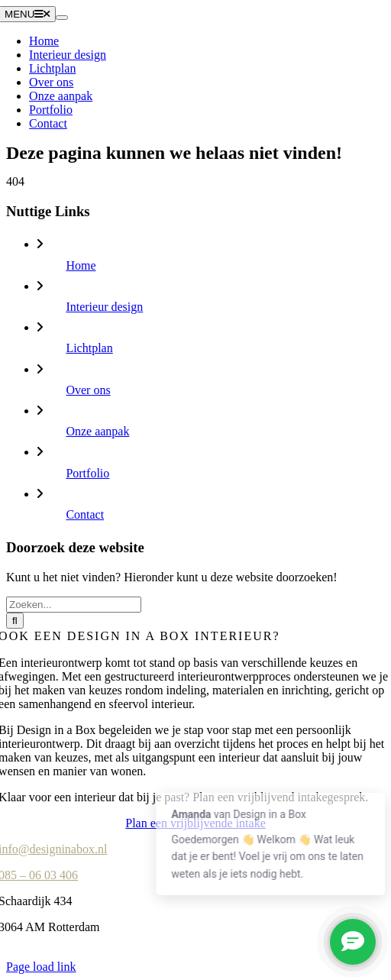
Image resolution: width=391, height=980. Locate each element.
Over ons (88, 390)
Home (81, 265)
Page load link (41, 967)
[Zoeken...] (74, 605)
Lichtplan (89, 348)
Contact (85, 514)
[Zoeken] (15, 621)
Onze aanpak (97, 431)
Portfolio (87, 473)
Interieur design (104, 307)
